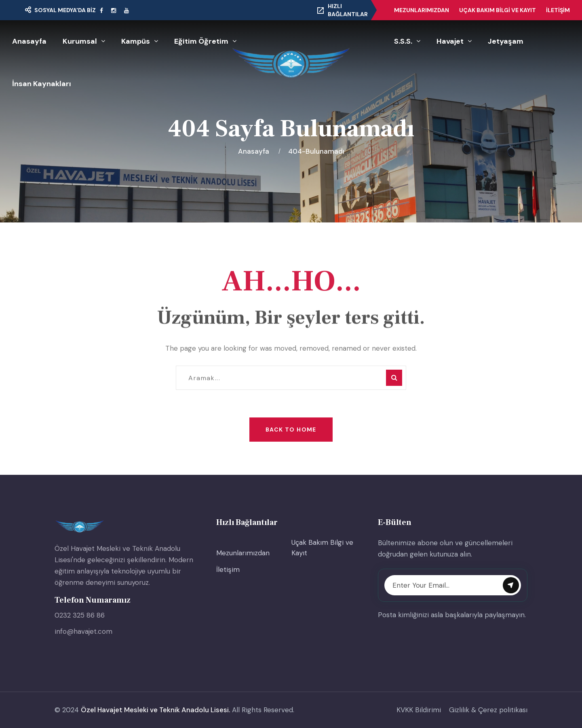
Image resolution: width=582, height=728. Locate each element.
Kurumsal (80, 41)
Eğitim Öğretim (201, 41)
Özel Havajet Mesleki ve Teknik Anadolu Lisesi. (155, 710)
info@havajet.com (83, 631)
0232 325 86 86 (80, 615)
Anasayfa (29, 41)
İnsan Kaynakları (42, 84)
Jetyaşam (506, 41)
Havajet (450, 41)
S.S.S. (403, 41)
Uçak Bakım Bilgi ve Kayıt (498, 10)
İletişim (558, 10)
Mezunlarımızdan (422, 10)
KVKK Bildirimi (419, 710)
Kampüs (136, 41)
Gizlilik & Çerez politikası (488, 710)
